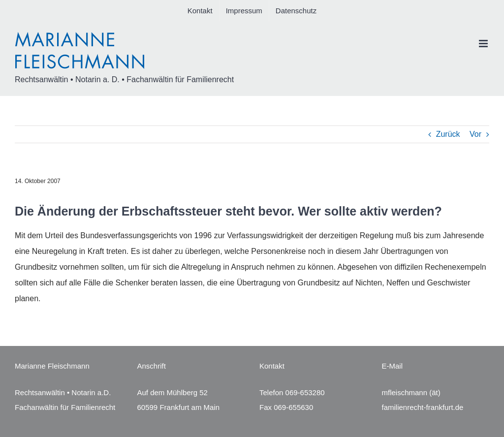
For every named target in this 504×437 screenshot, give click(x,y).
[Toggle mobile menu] (484, 44)
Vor (475, 134)
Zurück (448, 134)
